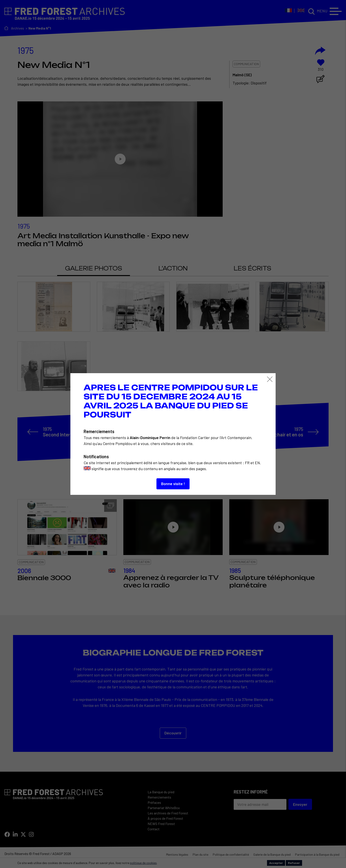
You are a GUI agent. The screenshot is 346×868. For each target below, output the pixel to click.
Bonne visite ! (173, 484)
